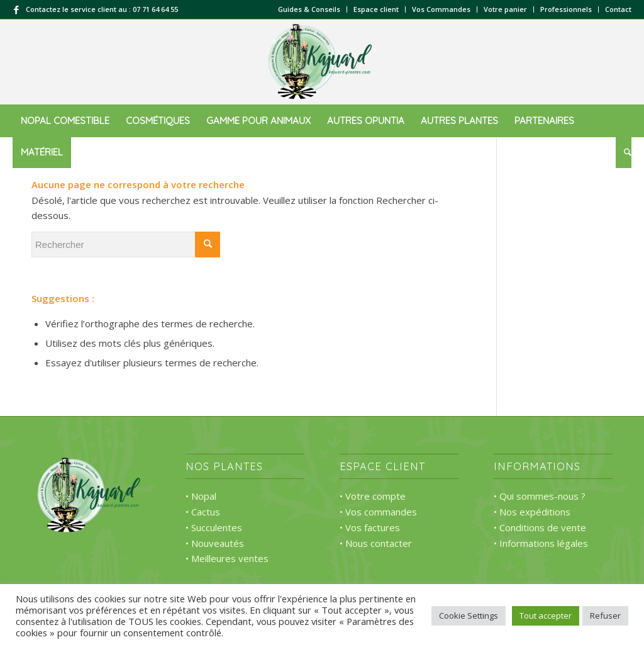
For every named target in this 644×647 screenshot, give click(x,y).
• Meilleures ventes (227, 558)
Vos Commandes (441, 9)
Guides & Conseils (309, 9)
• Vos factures (370, 527)
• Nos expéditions (532, 512)
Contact (618, 9)
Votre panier (505, 9)
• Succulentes (214, 527)
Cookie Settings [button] (469, 616)
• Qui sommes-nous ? (540, 496)
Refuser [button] (605, 616)
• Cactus (203, 512)
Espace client (376, 9)
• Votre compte (373, 496)
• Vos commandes (378, 512)
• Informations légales (541, 543)
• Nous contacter (376, 543)
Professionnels (566, 9)
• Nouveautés (215, 543)
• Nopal (201, 496)
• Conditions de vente (540, 527)
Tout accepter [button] (546, 616)
